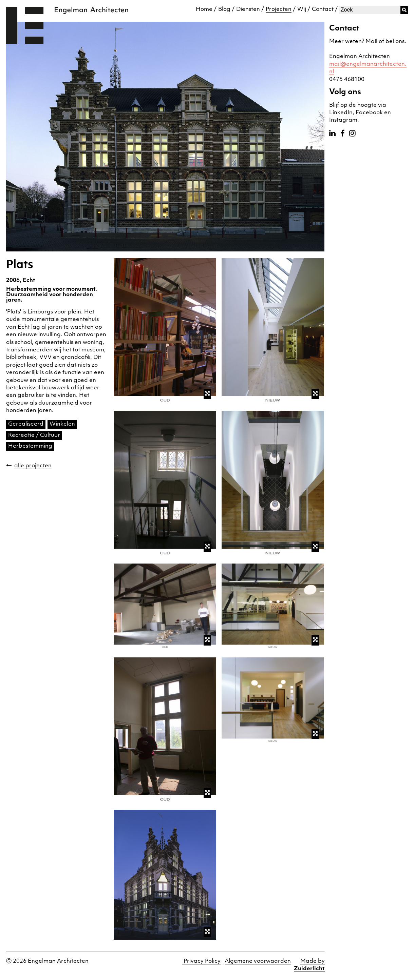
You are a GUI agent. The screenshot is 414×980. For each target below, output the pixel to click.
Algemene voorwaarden (258, 961)
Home (204, 9)
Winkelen (62, 424)
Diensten (248, 9)
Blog (224, 9)
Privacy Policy (201, 961)
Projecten (279, 9)
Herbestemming (30, 446)
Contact (323, 9)
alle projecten (33, 466)
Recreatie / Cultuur (34, 435)
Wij (302, 9)
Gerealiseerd (26, 424)
